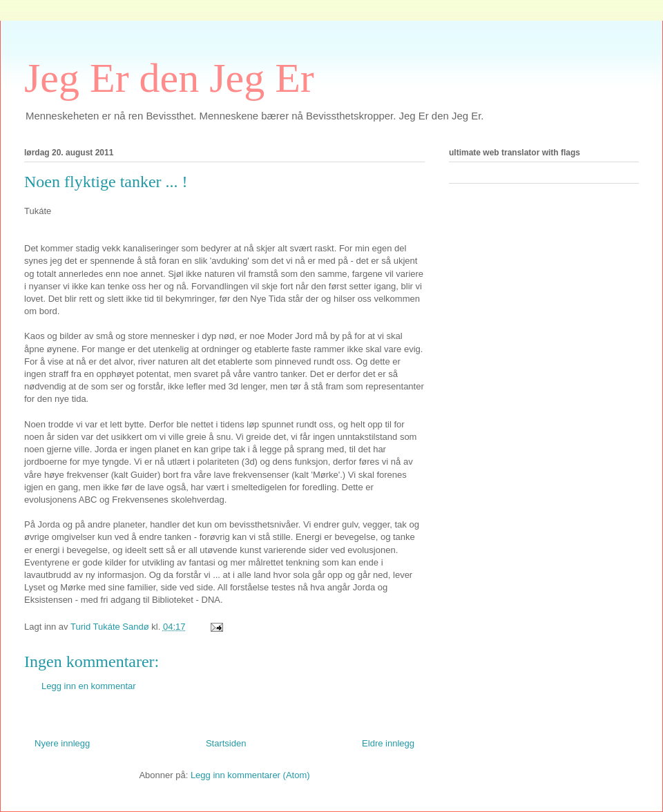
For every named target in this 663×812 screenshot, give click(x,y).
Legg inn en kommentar (89, 686)
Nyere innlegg (62, 743)
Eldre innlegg (388, 743)
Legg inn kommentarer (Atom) (250, 775)
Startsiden (226, 743)
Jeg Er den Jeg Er (169, 78)
